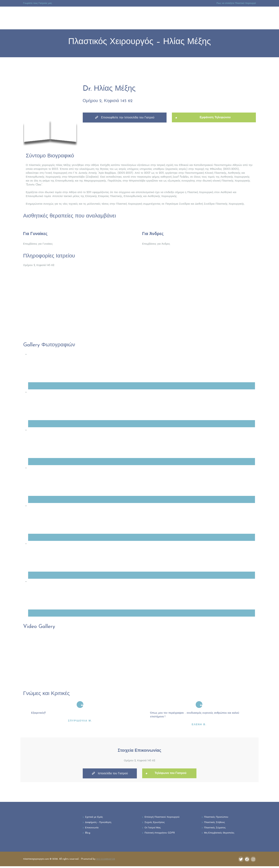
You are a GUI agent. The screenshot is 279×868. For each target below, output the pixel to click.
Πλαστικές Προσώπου (217, 818)
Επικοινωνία (92, 829)
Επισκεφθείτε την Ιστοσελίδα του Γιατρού (125, 118)
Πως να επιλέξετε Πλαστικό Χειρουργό (236, 3)
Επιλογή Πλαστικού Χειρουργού (164, 818)
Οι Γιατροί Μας (153, 829)
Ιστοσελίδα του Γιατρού (110, 774)
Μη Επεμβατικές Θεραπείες (220, 834)
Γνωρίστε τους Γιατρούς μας (38, 3)
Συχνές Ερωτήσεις (156, 823)
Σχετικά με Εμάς (95, 818)
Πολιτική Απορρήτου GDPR (161, 834)
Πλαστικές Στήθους (215, 823)
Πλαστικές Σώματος (216, 829)
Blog (88, 834)
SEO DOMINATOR (106, 861)
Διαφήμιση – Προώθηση (99, 823)
